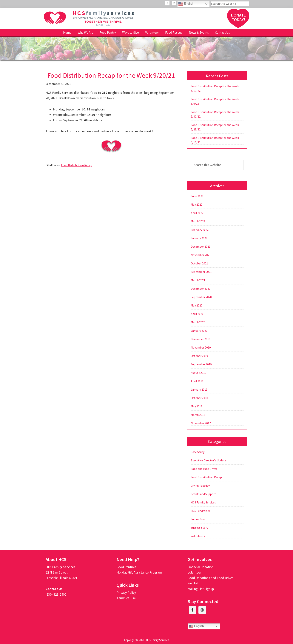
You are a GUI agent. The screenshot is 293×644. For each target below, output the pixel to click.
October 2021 (199, 263)
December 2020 (201, 289)
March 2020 (198, 322)
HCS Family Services (203, 502)
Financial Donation (201, 567)
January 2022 (199, 238)
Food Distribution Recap (77, 165)
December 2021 (201, 246)
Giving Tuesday (200, 486)
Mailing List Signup (201, 589)
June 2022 (197, 196)
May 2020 (197, 305)
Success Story (199, 528)
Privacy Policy (126, 593)
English (186, 4)
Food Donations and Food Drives (211, 578)
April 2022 (197, 213)
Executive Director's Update (208, 460)
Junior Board (199, 519)
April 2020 (197, 314)
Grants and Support (203, 494)
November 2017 (201, 423)
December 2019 (201, 339)
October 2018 (199, 398)
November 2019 (201, 347)
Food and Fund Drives (204, 469)
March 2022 (198, 221)
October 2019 (199, 356)
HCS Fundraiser (200, 511)
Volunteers (198, 536)
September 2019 (201, 364)
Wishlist (193, 583)
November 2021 (201, 255)
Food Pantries (126, 567)
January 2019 (199, 389)
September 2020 (201, 297)
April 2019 (197, 381)
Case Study (198, 452)
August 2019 (199, 373)
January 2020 (199, 331)
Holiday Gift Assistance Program (139, 572)
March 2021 (198, 280)
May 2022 (197, 204)
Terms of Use (126, 598)
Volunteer (194, 572)
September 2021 (201, 272)
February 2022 (200, 230)
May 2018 (197, 406)
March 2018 (198, 415)
